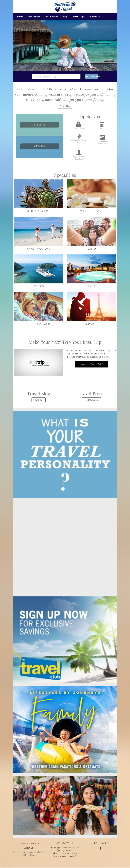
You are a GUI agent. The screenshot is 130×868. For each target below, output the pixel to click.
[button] (15, 46)
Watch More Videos (92, 364)
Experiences (34, 17)
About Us (29, 848)
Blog (65, 17)
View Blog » (39, 400)
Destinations (51, 17)
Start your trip (92, 76)
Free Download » (92, 400)
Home (20, 17)
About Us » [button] (65, 106)
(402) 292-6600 (66, 851)
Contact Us (95, 17)
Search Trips (78, 17)
